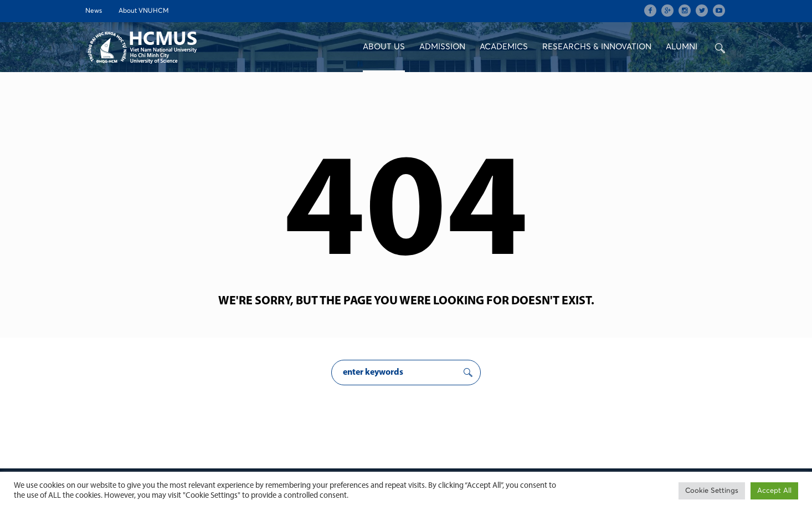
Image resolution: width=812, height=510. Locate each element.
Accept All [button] (774, 491)
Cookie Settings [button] (712, 491)
